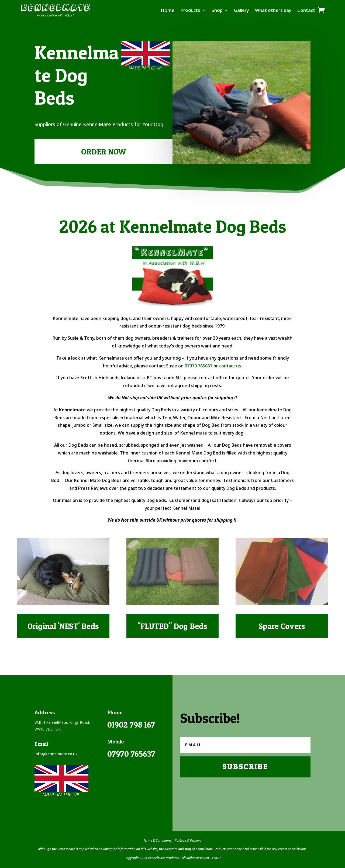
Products (190, 10)
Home (168, 10)
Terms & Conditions (157, 840)
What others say (273, 10)
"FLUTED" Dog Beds (172, 626)
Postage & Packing (188, 840)
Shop (217, 10)
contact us (230, 366)
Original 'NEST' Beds (63, 626)
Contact (306, 10)
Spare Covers (282, 626)
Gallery (241, 10)
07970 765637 (199, 366)
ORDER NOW (104, 151)
